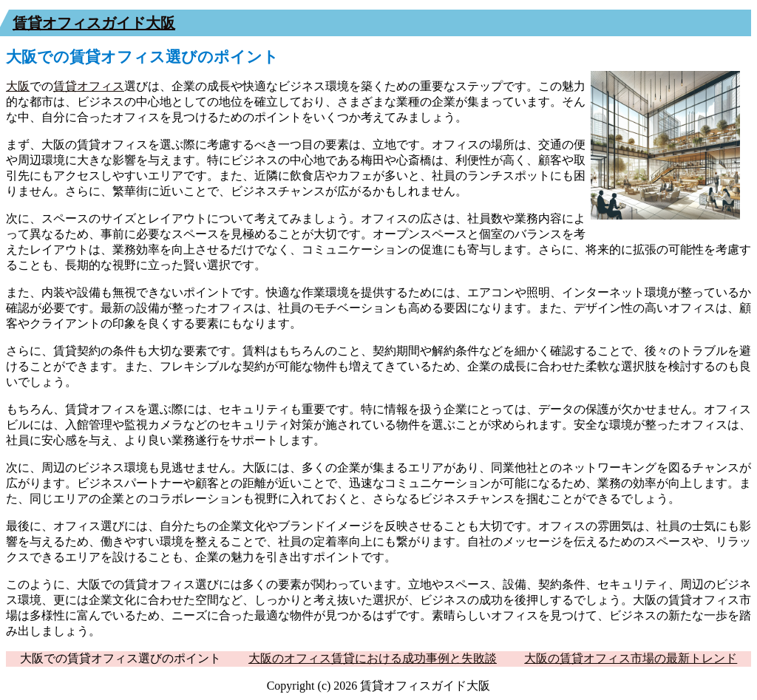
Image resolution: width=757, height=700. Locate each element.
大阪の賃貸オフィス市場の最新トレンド (631, 658)
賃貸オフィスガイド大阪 (94, 23)
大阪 (18, 86)
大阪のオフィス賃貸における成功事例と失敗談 (373, 658)
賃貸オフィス (89, 86)
